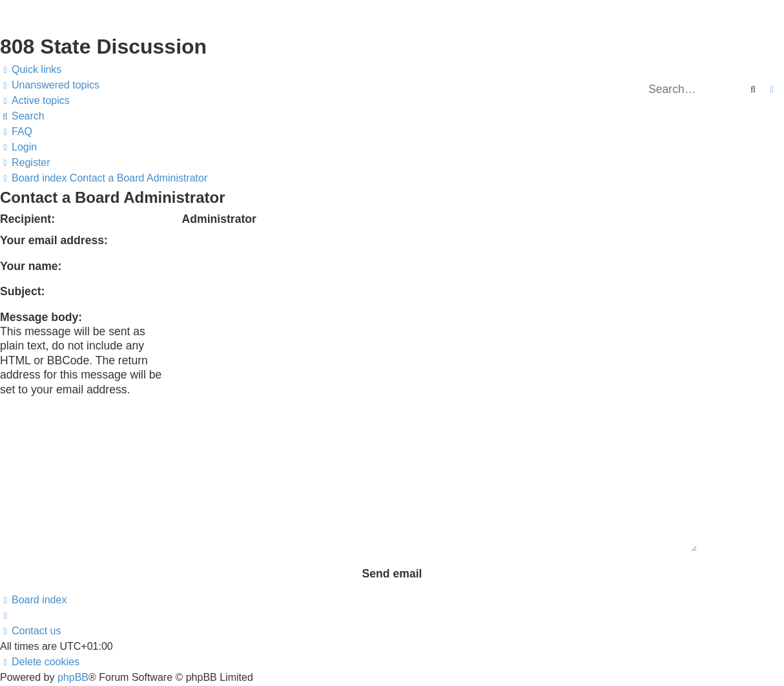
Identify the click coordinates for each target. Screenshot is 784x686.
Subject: (22, 291)
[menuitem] (50, 85)
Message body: (41, 317)
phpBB (73, 598)
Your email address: (54, 240)
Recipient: (27, 219)
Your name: (31, 266)
